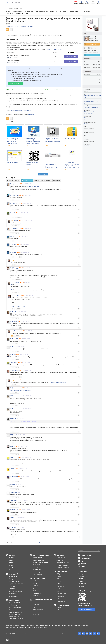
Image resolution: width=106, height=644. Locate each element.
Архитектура (37, 572)
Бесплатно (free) (88, 146)
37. (11, 527)
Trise (15, 355)
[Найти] (98, 550)
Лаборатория (14, 600)
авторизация (40, 542)
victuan (16, 363)
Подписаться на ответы (13, 180)
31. (11, 477)
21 (12, 382)
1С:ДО (58, 591)
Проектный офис (63, 605)
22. (12, 380)
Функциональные (14, 579)
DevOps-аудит (13, 605)
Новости (11, 558)
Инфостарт (32, 114)
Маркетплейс (62, 572)
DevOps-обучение (15, 602)
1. (11, 184)
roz (14, 347)
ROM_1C (16, 510)
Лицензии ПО (37, 604)
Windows (86, 124)
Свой (14, 213)
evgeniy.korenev (18, 396)
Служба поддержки (87, 591)
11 (12, 285)
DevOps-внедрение (15, 607)
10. (12, 260)
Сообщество (13, 596)
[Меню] (7, 2)
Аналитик (60, 560)
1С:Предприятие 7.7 (89, 112)
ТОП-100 (11, 568)
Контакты (81, 586)
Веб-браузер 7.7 (13, 162)
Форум (83, 564)
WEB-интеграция (88, 96)
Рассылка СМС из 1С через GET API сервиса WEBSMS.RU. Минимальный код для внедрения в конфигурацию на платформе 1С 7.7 (72, 168)
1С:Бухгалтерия (61, 574)
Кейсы (35, 591)
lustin (15, 418)
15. (11, 321)
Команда (35, 567)
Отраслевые (37, 607)
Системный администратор (91, 101)
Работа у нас (82, 584)
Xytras (15, 500)
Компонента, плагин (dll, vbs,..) (92, 107)
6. (11, 228)
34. (11, 500)
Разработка (12, 586)
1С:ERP (59, 576)
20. (11, 363)
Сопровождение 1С (40, 578)
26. (11, 418)
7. (11, 236)
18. (11, 347)
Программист (87, 103)
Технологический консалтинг (18, 610)
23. (11, 388)
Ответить (17, 192)
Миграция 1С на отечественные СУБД (16, 618)
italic (15, 485)
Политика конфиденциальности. (37, 628)
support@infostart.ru (85, 605)
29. (11, 457)
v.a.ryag (15, 477)
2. (11, 195)
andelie (15, 435)
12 (12, 290)
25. (11, 409)
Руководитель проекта (64, 563)
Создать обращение (87, 610)
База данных (13, 589)
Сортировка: (43, 180)
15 (12, 333)
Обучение (60, 555)
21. (11, 370)
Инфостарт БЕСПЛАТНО (54, 49)
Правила (81, 579)
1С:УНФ (59, 581)
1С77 (58, 599)
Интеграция (12, 594)
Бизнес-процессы (38, 560)
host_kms (16, 457)
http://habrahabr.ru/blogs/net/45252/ (21, 390)
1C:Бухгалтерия (88, 118)
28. (11, 446)
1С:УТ (58, 584)
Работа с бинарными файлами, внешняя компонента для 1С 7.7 (53, 140)
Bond (15, 518)
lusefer (15, 492)
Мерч (83, 566)
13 (13, 298)
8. (11, 244)
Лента (11, 563)
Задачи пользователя (16, 584)
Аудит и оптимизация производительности (16, 613)
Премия (11, 570)
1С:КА (58, 579)
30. (11, 469)
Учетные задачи (14, 581)
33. (11, 492)
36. (11, 518)
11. (11, 268)
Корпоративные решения (42, 600)
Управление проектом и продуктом (40, 564)
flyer (15, 469)
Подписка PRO (13, 576)
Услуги (35, 588)
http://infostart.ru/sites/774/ (34, 186)
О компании (83, 571)
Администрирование (15, 591)
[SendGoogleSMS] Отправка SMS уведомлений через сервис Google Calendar (43, 20)
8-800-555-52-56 (84, 603)
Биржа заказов (86, 561)
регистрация (32, 542)
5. (11, 221)
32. (11, 485)
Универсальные (61, 594)
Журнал (12, 555)
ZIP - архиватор (70, 138)
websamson (17, 370)
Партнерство (37, 593)
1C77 (85, 119)
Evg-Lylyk (16, 268)
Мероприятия (86, 555)
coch (15, 312)
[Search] (89, 550)
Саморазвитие (37, 574)
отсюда (76, 90)
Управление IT (37, 569)
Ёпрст (14, 236)
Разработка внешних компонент (92, 97)
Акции (35, 581)
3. (11, 203)
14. (12, 295)
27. (11, 435)
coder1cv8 (16, 195)
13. (12, 283)
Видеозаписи (85, 558)
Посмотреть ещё (43, 174)
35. (11, 510)
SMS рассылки (97, 96)
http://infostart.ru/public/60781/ (57, 382)
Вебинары (36, 596)
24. (11, 396)
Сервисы (35, 586)
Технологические (38, 612)
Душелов (15, 184)
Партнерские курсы (63, 568)
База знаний (13, 574)
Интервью (12, 565)
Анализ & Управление (41, 555)
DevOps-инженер (62, 565)
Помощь (81, 581)
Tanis (15, 527)
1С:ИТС (35, 583)
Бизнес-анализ (37, 558)
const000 (16, 321)
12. (11, 312)
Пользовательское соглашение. (17, 628)
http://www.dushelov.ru (18, 306)
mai (14, 446)
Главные (11, 560)
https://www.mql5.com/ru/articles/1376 (22, 110)
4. (11, 213)
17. (11, 339)
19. (11, 355)
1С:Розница (60, 586)
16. (12, 331)
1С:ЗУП (59, 589)
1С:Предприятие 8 (88, 113)
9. (11, 252)
